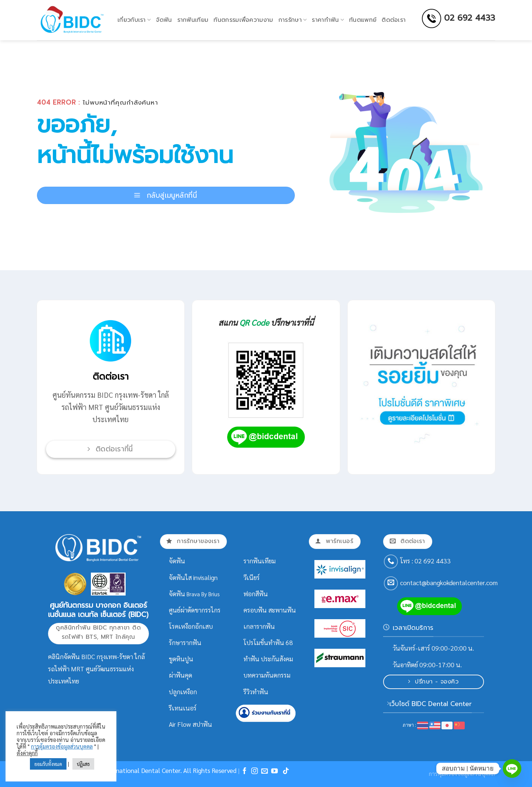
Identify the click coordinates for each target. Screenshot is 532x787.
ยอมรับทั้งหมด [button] (48, 764)
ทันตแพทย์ (363, 20)
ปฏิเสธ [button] (83, 764)
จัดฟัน (164, 20)
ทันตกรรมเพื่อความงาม (243, 20)
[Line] (512, 769)
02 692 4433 (470, 18)
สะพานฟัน (282, 610)
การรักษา (293, 20)
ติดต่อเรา (394, 20)
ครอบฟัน (255, 610)
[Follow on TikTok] (286, 771)
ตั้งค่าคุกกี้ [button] (27, 753)
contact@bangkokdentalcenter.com (449, 583)
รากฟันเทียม (193, 20)
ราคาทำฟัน (328, 20)
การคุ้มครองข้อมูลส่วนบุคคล (62, 746)
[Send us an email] (391, 583)
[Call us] (391, 562)
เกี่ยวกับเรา (134, 20)
